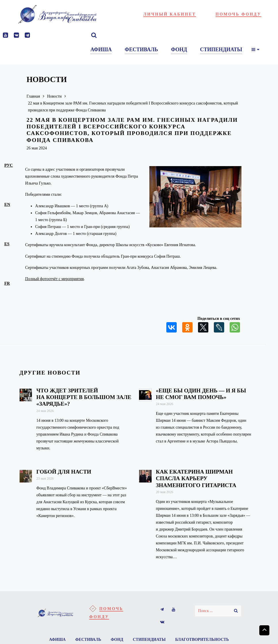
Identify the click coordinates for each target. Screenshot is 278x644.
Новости (55, 96)
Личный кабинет (170, 14)
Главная (33, 96)
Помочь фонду (238, 14)
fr (7, 283)
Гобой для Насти (64, 472)
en (7, 204)
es (7, 244)
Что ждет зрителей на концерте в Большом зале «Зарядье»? (84, 397)
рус (9, 165)
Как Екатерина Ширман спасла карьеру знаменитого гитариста (196, 478)
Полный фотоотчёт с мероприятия (54, 279)
